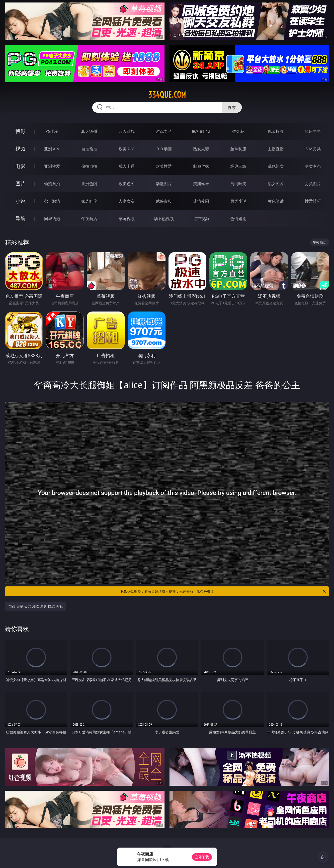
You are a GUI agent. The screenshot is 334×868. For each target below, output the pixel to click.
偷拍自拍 (89, 166)
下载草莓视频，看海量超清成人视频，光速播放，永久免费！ (223, 591)
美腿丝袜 (201, 184)
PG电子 (52, 131)
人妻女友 (127, 201)
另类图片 (313, 184)
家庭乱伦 (89, 201)
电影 (20, 166)
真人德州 (89, 131)
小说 (20, 201)
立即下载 (202, 857)
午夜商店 (89, 219)
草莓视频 (127, 219)
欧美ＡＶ (127, 149)
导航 (20, 218)
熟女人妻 (201, 149)
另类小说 (238, 201)
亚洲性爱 (52, 166)
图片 (20, 184)
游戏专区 (164, 131)
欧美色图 (127, 184)
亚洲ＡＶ (52, 149)
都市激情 (52, 201)
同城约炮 (52, 219)
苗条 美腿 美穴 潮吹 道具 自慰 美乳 (36, 606)
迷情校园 (201, 201)
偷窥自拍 (52, 184)
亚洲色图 (89, 184)
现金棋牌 (276, 131)
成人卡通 (127, 166)
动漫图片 (164, 184)
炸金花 (238, 131)
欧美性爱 (164, 166)
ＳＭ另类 (313, 149)
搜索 (232, 107)
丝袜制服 (238, 149)
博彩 (20, 131)
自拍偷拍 (89, 149)
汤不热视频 (164, 219)
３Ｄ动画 (164, 149)
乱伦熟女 (276, 166)
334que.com (167, 95)
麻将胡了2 (201, 131)
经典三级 (238, 166)
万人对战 (127, 131)
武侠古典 (164, 201)
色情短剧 (238, 219)
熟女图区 (276, 184)
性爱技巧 (313, 201)
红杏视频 (201, 219)
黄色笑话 (276, 201)
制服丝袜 (201, 166)
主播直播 (276, 149)
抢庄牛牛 (313, 131)
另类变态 (313, 166)
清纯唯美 (238, 184)
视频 (20, 149)
